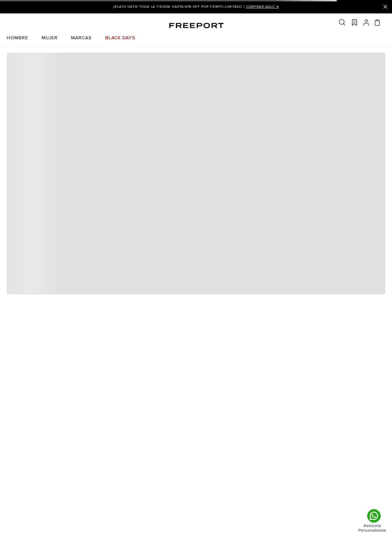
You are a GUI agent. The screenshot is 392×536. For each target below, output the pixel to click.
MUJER (50, 38)
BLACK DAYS (120, 38)
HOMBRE (17, 38)
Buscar (342, 22)
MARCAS (81, 38)
